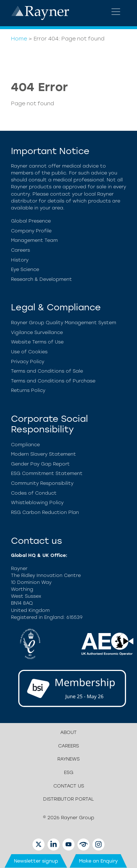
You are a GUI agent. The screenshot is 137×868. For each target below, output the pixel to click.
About (68, 732)
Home (19, 39)
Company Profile (31, 231)
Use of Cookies (29, 352)
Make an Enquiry (98, 861)
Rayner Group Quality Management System (64, 323)
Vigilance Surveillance (37, 332)
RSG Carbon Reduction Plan (45, 512)
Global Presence (31, 221)
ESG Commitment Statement (47, 473)
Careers (20, 250)
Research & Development (41, 279)
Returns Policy (28, 390)
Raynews (68, 759)
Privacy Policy (28, 362)
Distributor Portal (68, 799)
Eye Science (25, 269)
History (20, 260)
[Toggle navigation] (116, 12)
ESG (69, 772)
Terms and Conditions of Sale (47, 371)
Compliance (25, 445)
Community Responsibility (42, 483)
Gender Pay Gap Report (40, 464)
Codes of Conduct (34, 493)
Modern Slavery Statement (43, 454)
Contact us (69, 786)
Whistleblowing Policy (37, 502)
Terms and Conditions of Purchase (53, 381)
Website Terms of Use (37, 342)
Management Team (34, 240)
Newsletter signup (36, 861)
